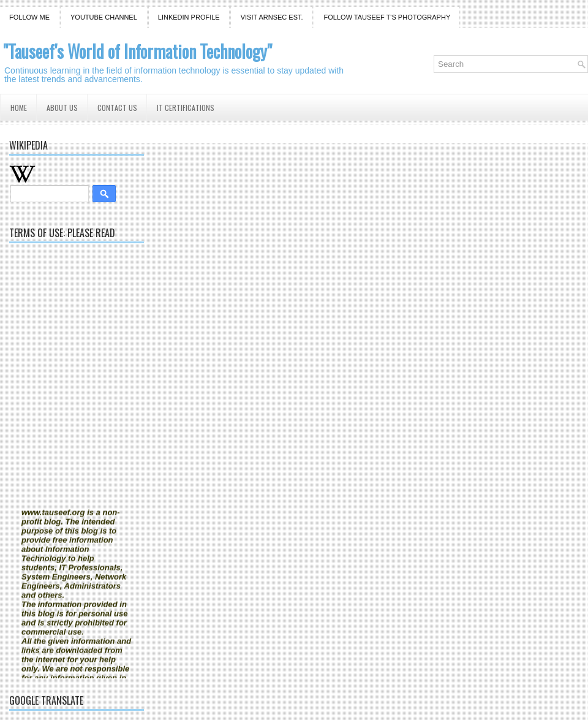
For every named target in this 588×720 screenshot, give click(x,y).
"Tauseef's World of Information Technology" (138, 51)
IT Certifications (186, 108)
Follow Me (29, 17)
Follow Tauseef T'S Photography (387, 17)
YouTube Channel (104, 17)
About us (62, 108)
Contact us (117, 108)
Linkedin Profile (189, 17)
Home (19, 108)
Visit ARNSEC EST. (272, 17)
